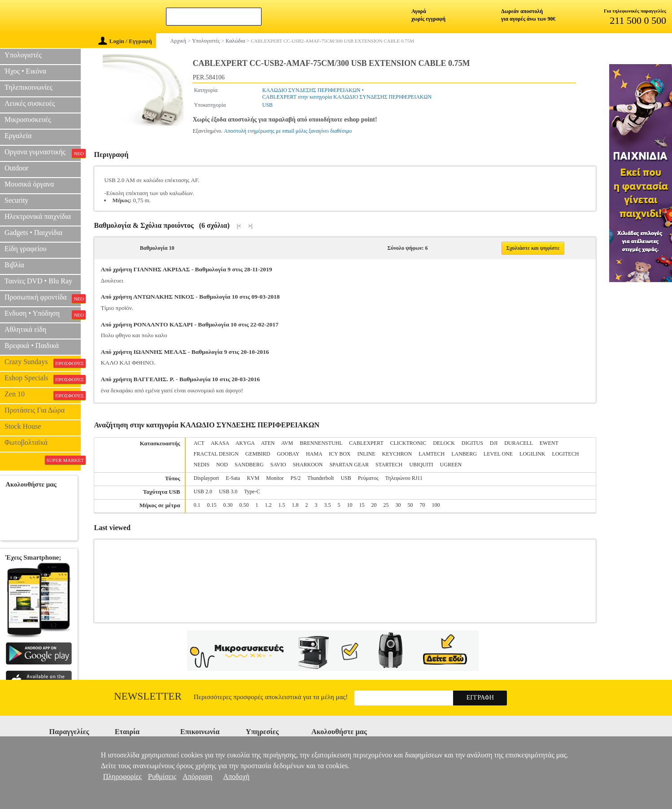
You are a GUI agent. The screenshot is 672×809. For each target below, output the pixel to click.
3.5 (328, 505)
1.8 (295, 505)
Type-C (252, 491)
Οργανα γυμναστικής (43, 153)
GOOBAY (288, 454)
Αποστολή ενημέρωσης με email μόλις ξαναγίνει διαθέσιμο (288, 131)
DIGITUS (472, 443)
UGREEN (451, 465)
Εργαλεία (18, 136)
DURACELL (519, 443)
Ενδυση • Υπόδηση (43, 314)
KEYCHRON (397, 454)
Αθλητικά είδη (25, 329)
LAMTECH (432, 454)
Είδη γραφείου (26, 249)
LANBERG (464, 454)
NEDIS (202, 465)
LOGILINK (532, 454)
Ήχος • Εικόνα (25, 71)
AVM (287, 443)
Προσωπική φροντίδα (43, 298)
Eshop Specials (43, 379)
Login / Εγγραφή (125, 41)
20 (374, 505)
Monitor (275, 478)
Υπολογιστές (23, 55)
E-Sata (233, 478)
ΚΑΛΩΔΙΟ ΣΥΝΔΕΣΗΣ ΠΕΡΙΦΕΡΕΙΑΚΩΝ (312, 90)
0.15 (212, 505)
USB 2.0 (203, 491)
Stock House (23, 426)
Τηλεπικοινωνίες (28, 87)
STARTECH (389, 465)
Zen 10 (43, 395)
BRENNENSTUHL (321, 443)
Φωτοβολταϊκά (26, 442)
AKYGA (245, 443)
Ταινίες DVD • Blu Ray (38, 281)
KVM (253, 478)
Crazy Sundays (43, 363)
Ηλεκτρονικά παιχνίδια (38, 216)
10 (350, 505)
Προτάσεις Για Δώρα (35, 410)
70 (423, 505)
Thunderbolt (321, 478)
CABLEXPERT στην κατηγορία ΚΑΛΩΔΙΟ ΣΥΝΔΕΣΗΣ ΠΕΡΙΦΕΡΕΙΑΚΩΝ (347, 97)
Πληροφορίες (122, 776)
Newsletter (148, 696)
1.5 (282, 505)
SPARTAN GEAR (349, 465)
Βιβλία (14, 265)
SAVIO (278, 465)
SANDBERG (249, 465)
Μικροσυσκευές (28, 120)
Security (16, 200)
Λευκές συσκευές (30, 103)
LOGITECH (565, 454)
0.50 (244, 505)
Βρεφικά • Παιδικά (32, 346)
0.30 (228, 505)
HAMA (314, 454)
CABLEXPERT (366, 443)
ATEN (268, 443)
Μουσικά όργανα (29, 184)
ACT (199, 443)
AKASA (220, 443)
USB (268, 105)
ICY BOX (340, 454)
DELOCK (444, 443)
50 (410, 505)
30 (398, 505)
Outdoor (16, 168)
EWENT (549, 443)
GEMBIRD (258, 454)
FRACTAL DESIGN (216, 454)
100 (436, 505)
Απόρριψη (197, 776)
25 (386, 505)
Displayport (207, 478)
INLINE (367, 454)
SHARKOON (308, 465)
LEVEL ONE (498, 454)
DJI (494, 443)
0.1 (197, 505)
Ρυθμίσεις (162, 776)
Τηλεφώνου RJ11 (404, 478)
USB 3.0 (228, 491)
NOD (222, 465)
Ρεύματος (368, 478)
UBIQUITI (421, 465)
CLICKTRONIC (408, 443)
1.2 (268, 505)
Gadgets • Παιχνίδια (33, 233)
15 (362, 505)
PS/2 (296, 478)
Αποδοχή (236, 776)
